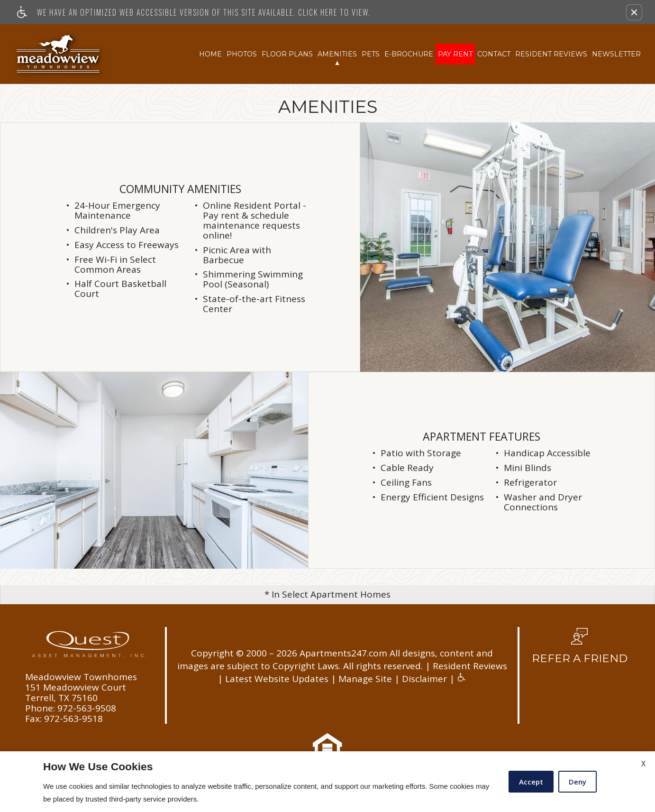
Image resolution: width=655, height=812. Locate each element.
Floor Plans (287, 54)
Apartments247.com (343, 653)
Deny (578, 782)
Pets (371, 54)
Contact (494, 54)
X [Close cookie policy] (643, 764)
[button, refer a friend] (580, 649)
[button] (634, 12)
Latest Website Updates (277, 679)
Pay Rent (455, 54)
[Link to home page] (59, 54)
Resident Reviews (551, 54)
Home (210, 54)
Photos (242, 54)
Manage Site (365, 679)
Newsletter (616, 54)
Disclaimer (424, 679)
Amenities (337, 54)
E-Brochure (409, 54)
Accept (531, 782)
